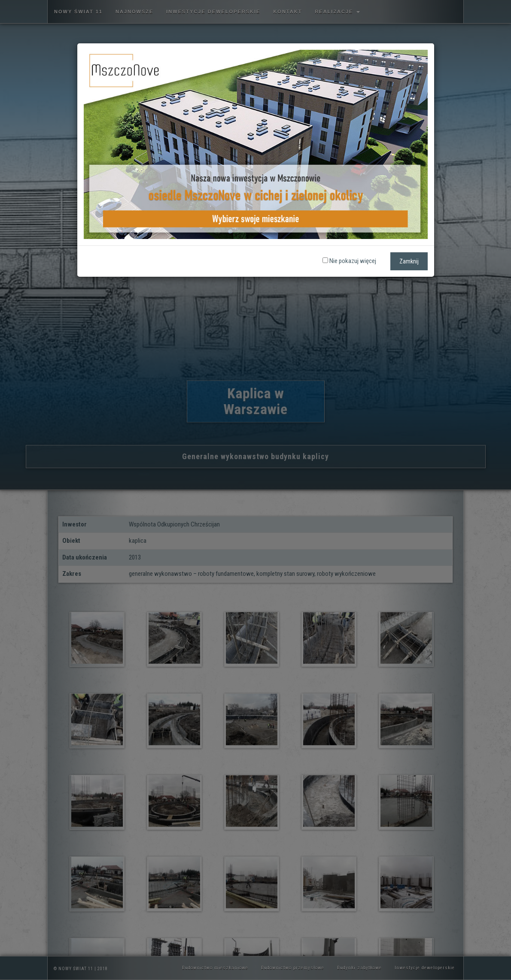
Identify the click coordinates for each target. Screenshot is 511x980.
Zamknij (409, 261)
